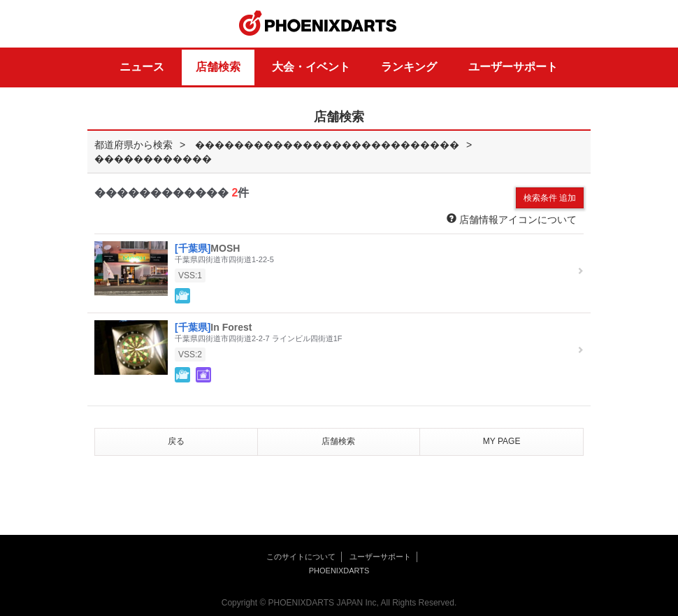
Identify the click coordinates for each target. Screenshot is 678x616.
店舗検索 (218, 67)
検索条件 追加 (550, 198)
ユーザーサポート (513, 67)
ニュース (142, 67)
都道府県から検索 (134, 145)
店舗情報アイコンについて (512, 219)
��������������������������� (327, 145)
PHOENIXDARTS (318, 24)
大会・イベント (311, 67)
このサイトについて (301, 557)
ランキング (409, 67)
